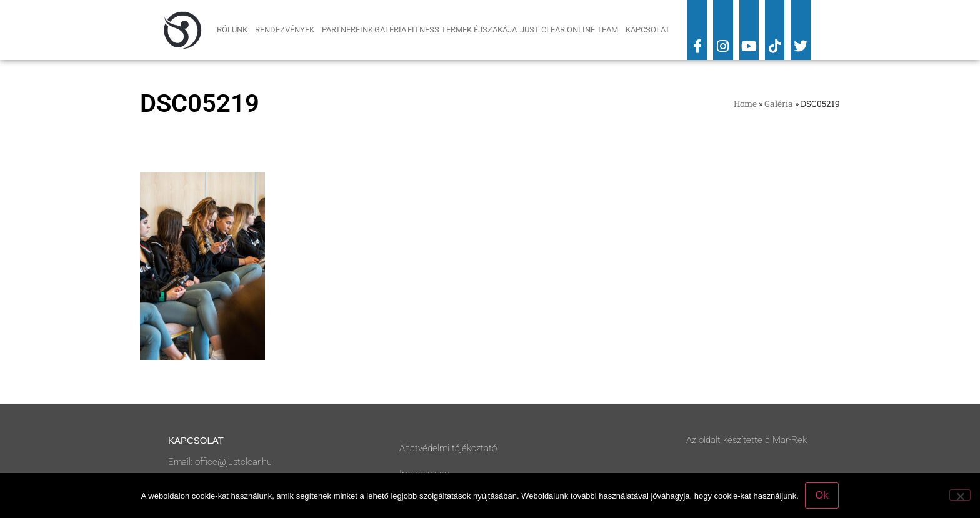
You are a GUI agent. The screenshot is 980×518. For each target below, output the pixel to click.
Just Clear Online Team (572, 30)
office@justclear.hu (233, 462)
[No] (960, 495)
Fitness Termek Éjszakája (463, 30)
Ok (822, 495)
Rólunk (235, 30)
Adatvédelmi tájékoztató (448, 448)
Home (745, 104)
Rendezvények (288, 30)
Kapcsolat (648, 30)
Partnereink (347, 30)
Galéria (390, 30)
